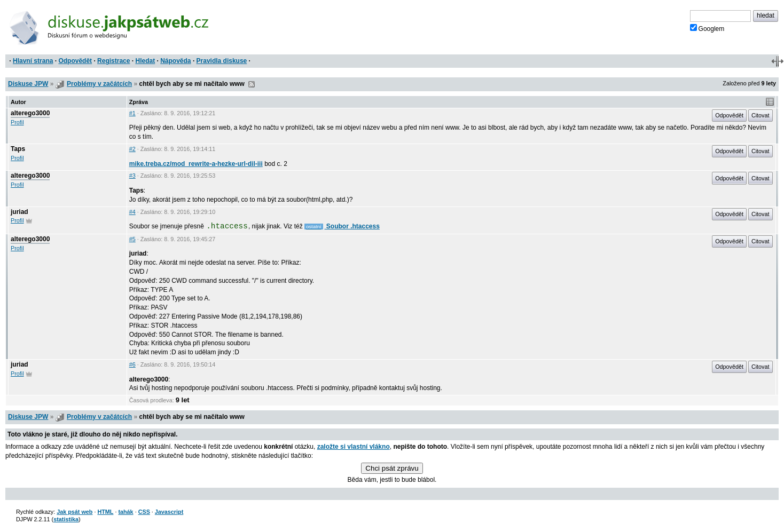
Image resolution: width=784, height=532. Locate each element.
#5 (132, 239)
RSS (252, 84)
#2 (132, 149)
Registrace (113, 61)
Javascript (169, 512)
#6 (132, 364)
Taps (18, 149)
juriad (19, 212)
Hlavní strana (33, 61)
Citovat (761, 115)
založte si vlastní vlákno (354, 447)
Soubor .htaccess (352, 226)
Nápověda (175, 61)
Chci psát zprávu (392, 468)
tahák (126, 512)
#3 (132, 176)
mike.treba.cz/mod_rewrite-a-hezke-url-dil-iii (196, 164)
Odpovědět (75, 61)
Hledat (145, 61)
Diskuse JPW (28, 84)
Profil (17, 122)
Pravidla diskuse (222, 61)
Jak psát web (75, 512)
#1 (132, 113)
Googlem (707, 28)
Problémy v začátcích (99, 84)
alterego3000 (30, 113)
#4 (132, 212)
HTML (105, 512)
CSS (144, 512)
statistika (66, 519)
